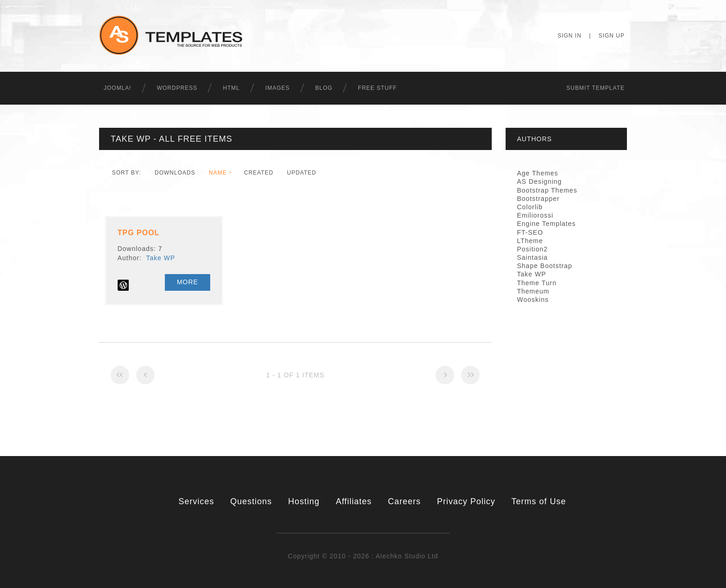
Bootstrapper (538, 199)
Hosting (304, 501)
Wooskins (533, 300)
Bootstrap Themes (547, 190)
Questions (251, 501)
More (188, 282)
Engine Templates (547, 224)
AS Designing (540, 181)
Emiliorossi (535, 215)
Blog (324, 88)
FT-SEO (530, 232)
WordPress (177, 88)
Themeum (533, 291)
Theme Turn (537, 283)
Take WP (160, 258)
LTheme (530, 241)
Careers (404, 501)
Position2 (533, 249)
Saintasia (533, 257)
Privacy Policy (466, 501)
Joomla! (118, 88)
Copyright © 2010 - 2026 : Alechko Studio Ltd (363, 556)
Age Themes (538, 173)
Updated (302, 173)
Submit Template (595, 88)
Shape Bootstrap (545, 266)
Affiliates (354, 501)
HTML (231, 88)
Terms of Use (539, 501)
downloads (175, 173)
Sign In (570, 36)
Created (259, 173)
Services (196, 501)
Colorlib (530, 207)
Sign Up (612, 36)
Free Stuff (377, 88)
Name (218, 173)
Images (278, 88)
